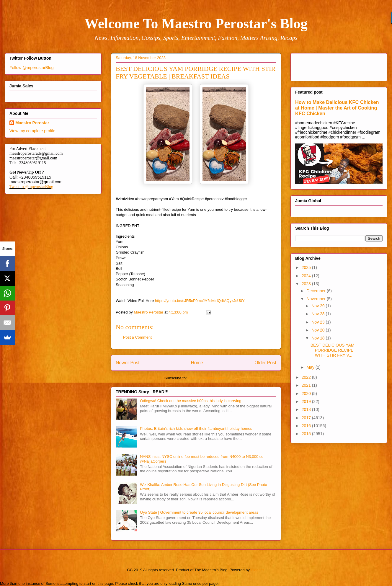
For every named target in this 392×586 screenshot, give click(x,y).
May (311, 367)
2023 (307, 284)
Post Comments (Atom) (208, 378)
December (316, 291)
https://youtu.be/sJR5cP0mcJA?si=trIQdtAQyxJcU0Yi (200, 301)
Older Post (265, 363)
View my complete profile (32, 131)
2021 (307, 385)
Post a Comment (137, 337)
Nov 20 (318, 330)
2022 (307, 377)
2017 (307, 418)
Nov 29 (318, 306)
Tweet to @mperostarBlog (31, 187)
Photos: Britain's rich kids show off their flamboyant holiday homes (196, 429)
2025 (307, 267)
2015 (307, 434)
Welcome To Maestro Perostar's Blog (196, 23)
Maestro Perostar (32, 123)
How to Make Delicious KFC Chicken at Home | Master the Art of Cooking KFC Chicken (337, 108)
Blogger (257, 570)
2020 (307, 394)
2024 (307, 276)
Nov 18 (318, 338)
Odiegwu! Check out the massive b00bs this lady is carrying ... (193, 401)
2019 (307, 401)
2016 (307, 426)
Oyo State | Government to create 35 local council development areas (199, 512)
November (316, 299)
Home (197, 363)
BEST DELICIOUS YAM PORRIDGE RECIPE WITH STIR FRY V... (333, 350)
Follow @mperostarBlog (32, 68)
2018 (307, 409)
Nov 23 (318, 322)
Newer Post (128, 363)
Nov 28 (318, 314)
